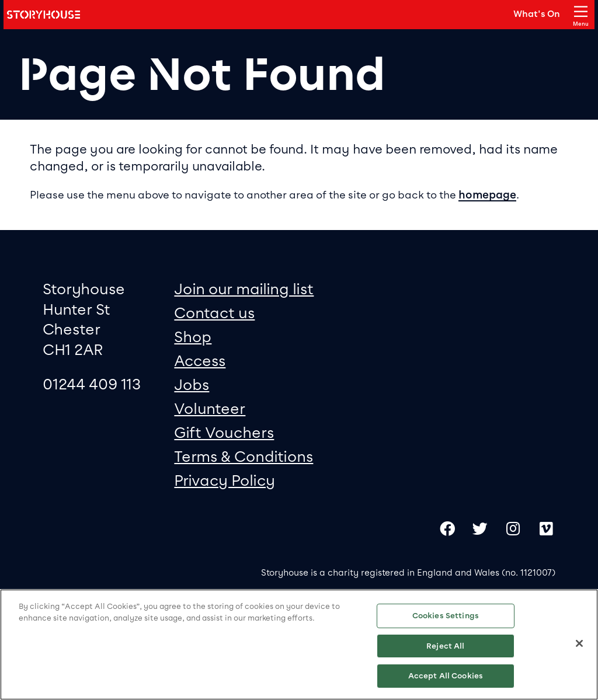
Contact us (214, 313)
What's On (537, 14)
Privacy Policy (225, 480)
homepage (487, 195)
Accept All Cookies (446, 676)
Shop (193, 337)
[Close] (579, 643)
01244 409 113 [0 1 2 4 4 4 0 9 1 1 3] (92, 384)
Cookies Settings (446, 616)
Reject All (445, 646)
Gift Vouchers (224, 432)
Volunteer (210, 408)
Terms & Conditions (244, 456)
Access (200, 361)
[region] (299, 645)
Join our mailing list (244, 289)
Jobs (192, 384)
